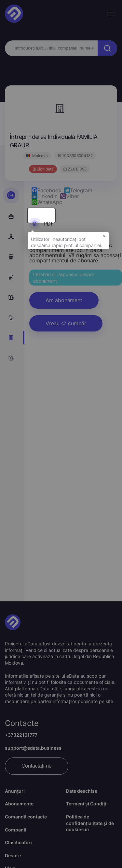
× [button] (104, 237)
